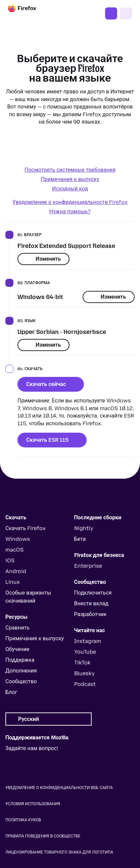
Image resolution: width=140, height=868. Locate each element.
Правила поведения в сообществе (43, 836)
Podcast (85, 684)
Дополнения (21, 671)
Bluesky (84, 673)
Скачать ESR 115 (52, 440)
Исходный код (70, 189)
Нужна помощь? (70, 211)
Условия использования (33, 804)
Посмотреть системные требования (70, 170)
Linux (13, 582)
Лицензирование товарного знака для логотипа (59, 852)
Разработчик (90, 614)
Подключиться (93, 593)
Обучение (17, 649)
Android (16, 571)
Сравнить (17, 628)
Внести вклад (91, 603)
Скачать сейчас (51, 384)
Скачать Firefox (111, 13)
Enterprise (88, 566)
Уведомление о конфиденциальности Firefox (70, 202)
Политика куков (23, 820)
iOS (10, 560)
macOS (14, 550)
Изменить (43, 259)
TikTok (82, 663)
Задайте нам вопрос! (32, 748)
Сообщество (21, 681)
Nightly (84, 528)
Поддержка (20, 660)
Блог (11, 692)
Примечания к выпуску (70, 179)
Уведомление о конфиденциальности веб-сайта (59, 788)
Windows (18, 539)
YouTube (85, 652)
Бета (80, 539)
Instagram (88, 641)
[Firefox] (28, 13)
